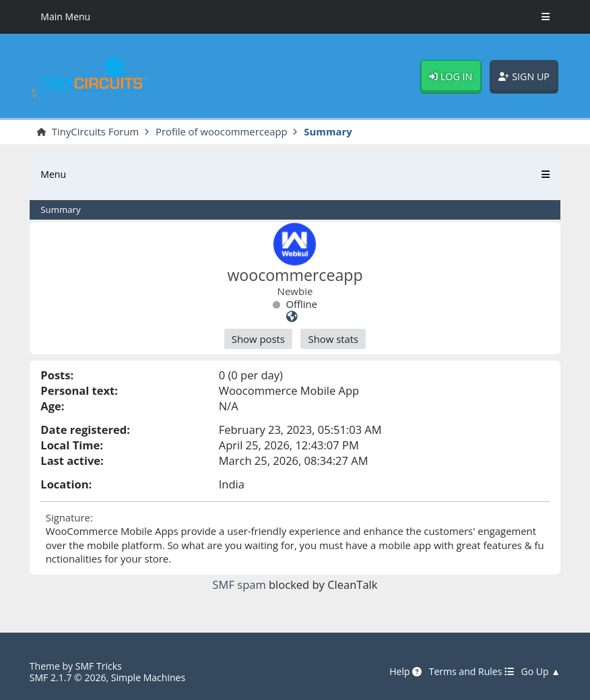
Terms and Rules (471, 672)
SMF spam (239, 584)
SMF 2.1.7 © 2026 (68, 677)
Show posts (258, 339)
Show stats (334, 339)
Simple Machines (148, 677)
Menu (53, 174)
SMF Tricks (99, 666)
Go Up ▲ (541, 672)
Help (405, 672)
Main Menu (65, 17)
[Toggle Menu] (546, 17)
